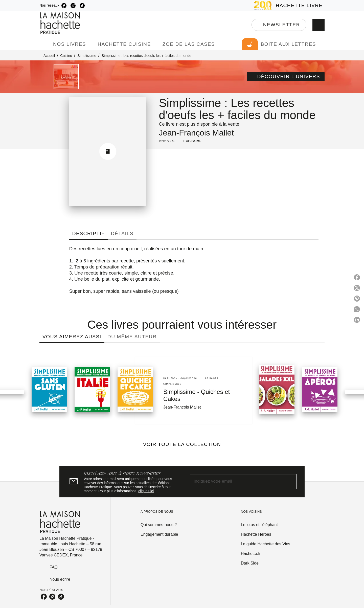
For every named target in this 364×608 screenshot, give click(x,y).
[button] (279, 25)
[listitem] (64, 6)
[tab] (45, 44)
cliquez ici (146, 491)
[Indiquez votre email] (237, 482)
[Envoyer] (290, 482)
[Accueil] (61, 23)
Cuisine (66, 56)
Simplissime (87, 56)
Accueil (49, 56)
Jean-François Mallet (196, 133)
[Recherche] (318, 25)
